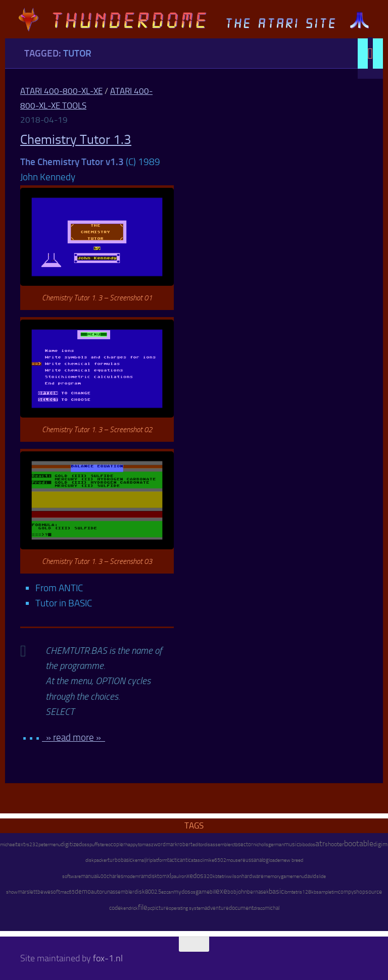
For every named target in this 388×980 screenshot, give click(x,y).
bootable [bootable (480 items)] (359, 843)
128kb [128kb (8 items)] (309, 892)
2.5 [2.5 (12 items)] (158, 892)
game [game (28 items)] (203, 892)
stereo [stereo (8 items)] (104, 844)
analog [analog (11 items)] (261, 860)
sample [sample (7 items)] (324, 892)
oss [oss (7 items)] (86, 845)
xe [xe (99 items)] (190, 876)
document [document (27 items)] (241, 908)
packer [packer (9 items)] (101, 860)
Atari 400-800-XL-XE (61, 91)
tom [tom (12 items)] (162, 876)
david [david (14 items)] (310, 876)
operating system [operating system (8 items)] (187, 908)
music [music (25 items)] (292, 844)
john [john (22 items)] (242, 892)
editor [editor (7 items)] (198, 845)
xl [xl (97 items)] (169, 876)
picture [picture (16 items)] (160, 908)
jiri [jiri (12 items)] (148, 860)
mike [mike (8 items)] (209, 860)
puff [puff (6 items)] (93, 845)
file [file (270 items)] (143, 907)
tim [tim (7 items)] (335, 892)
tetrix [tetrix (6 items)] (223, 876)
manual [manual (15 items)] (89, 876)
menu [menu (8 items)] (55, 844)
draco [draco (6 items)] (259, 908)
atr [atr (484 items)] (320, 843)
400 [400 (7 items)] (102, 876)
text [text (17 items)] (20, 844)
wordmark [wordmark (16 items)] (165, 844)
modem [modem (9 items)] (131, 876)
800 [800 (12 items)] (150, 892)
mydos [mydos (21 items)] (182, 892)
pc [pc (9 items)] (150, 908)
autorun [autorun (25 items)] (101, 892)
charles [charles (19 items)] (115, 876)
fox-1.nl (108, 958)
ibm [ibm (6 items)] (288, 892)
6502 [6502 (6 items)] (220, 860)
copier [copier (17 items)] (118, 844)
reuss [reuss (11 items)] (247, 860)
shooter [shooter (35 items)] (334, 844)
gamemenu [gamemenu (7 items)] (293, 876)
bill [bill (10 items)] (213, 892)
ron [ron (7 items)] (183, 876)
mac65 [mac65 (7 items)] (67, 892)
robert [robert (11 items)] (185, 844)
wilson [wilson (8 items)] (235, 876)
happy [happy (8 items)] (132, 844)
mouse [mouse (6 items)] (233, 860)
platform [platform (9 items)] (159, 860)
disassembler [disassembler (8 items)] (218, 844)
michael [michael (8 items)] (8, 844)
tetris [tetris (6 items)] (297, 892)
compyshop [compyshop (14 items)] (352, 892)
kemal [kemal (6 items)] (139, 860)
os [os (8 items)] (193, 892)
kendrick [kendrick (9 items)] (129, 908)
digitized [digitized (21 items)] (71, 844)
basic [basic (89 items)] (276, 891)
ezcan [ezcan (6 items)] (167, 892)
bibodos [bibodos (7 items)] (307, 845)
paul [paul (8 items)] (176, 876)
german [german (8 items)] (276, 844)
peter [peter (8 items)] (44, 844)
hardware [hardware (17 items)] (253, 876)
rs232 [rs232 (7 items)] (32, 845)
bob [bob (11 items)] (232, 892)
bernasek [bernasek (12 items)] (258, 892)
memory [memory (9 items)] (272, 876)
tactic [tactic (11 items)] (174, 860)
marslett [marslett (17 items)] (28, 892)
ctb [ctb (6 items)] (235, 845)
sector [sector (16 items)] (246, 844)
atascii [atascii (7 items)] (198, 860)
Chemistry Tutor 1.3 (76, 140)
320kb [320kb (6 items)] (211, 876)
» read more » (74, 737)
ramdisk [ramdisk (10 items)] (148, 876)
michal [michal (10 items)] (272, 908)
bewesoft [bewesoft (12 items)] (49, 892)
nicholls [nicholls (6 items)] (261, 845)
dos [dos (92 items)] (198, 875)
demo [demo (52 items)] (83, 891)
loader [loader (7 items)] (275, 860)
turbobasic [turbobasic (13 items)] (120, 860)
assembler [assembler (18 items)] (122, 892)
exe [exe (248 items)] (222, 891)
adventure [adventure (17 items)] (217, 908)
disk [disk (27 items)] (140, 892)
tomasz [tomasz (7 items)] (146, 845)
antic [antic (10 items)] (185, 860)
